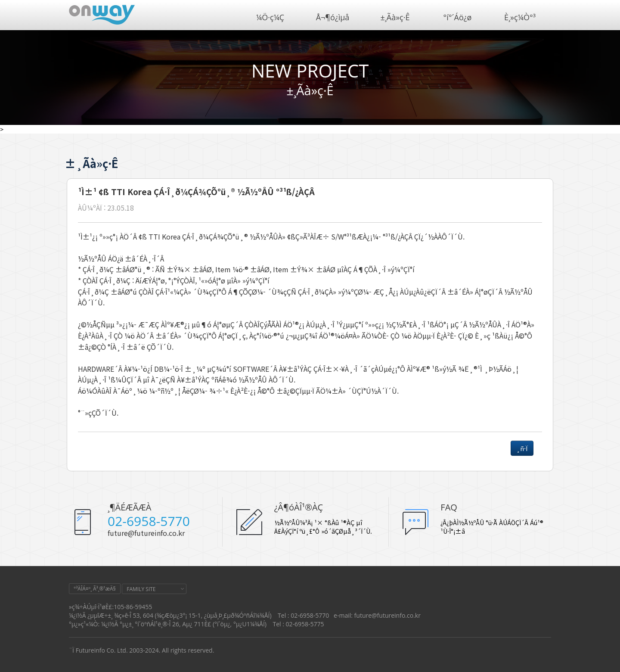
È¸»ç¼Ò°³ (520, 17)
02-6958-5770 (149, 521)
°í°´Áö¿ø (458, 17)
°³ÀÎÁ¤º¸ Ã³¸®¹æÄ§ (95, 589)
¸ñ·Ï (522, 448)
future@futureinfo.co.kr (146, 533)
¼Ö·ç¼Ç (270, 17)
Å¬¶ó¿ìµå (333, 17)
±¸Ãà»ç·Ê (395, 17)
